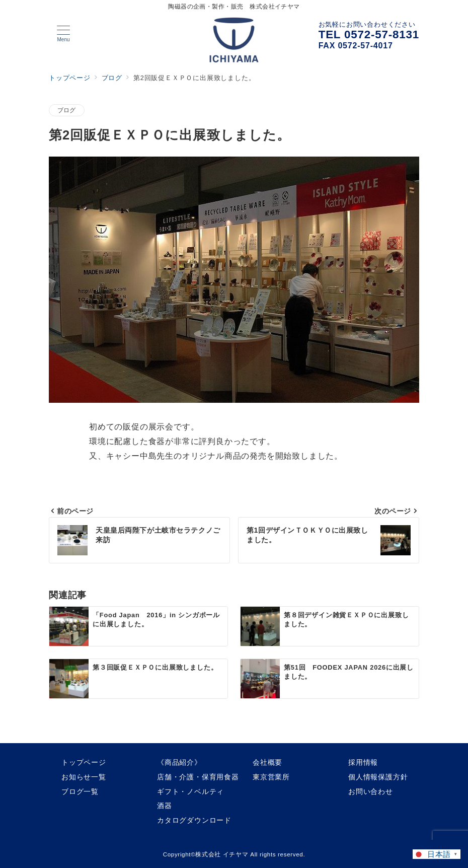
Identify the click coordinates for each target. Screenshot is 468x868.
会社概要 (267, 762)
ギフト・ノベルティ (190, 791)
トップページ (84, 762)
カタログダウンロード (194, 820)
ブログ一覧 (80, 791)
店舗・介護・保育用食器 (198, 777)
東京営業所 (271, 777)
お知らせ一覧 (84, 777)
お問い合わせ (371, 791)
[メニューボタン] (63, 34)
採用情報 (363, 762)
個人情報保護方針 (378, 777)
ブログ (67, 110)
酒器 (165, 806)
